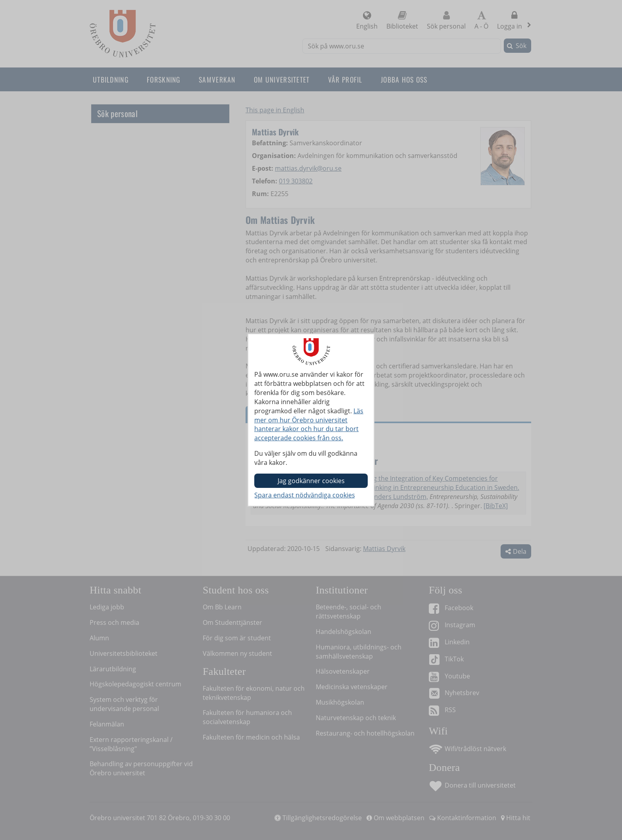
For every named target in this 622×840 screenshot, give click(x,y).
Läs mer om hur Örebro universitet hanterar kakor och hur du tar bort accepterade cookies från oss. (309, 425)
